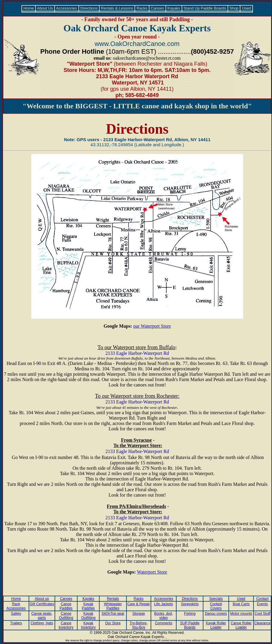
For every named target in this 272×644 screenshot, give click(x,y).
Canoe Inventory (66, 625)
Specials (216, 599)
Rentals (113, 599)
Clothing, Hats (42, 623)
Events (262, 604)
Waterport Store (152, 572)
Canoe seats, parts (42, 616)
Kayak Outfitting (88, 616)
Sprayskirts (190, 604)
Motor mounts (241, 614)
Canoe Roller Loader (241, 625)
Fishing (190, 614)
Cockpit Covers (216, 606)
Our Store (113, 623)
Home (29, 8)
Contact (262, 599)
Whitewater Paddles (113, 606)
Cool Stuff (262, 614)
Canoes (157, 8)
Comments (163, 623)
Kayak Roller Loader (216, 625)
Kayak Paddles (88, 606)
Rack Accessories (16, 606)
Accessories (67, 8)
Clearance (262, 623)
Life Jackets (164, 604)
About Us (45, 8)
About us (42, 599)
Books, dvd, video (164, 616)
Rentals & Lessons (117, 8)
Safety (16, 614)
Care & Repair (139, 604)
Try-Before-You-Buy (139, 625)
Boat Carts (241, 604)
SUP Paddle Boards (190, 625)
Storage (139, 614)
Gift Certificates (42, 604)
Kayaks (174, 8)
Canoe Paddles (66, 606)
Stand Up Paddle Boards (205, 8)
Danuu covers (216, 614)
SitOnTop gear (113, 614)
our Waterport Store (152, 326)
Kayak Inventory (88, 625)
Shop (234, 8)
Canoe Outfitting (66, 616)
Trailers (16, 623)
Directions (89, 8)
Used (246, 8)
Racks (142, 8)
